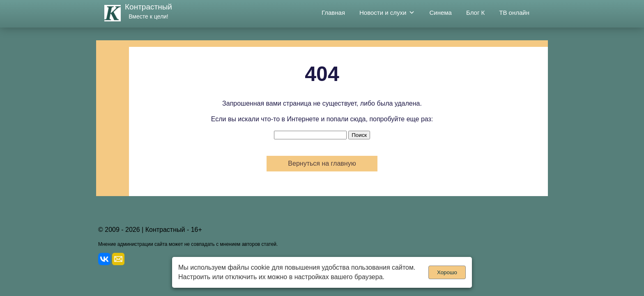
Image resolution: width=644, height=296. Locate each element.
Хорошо (447, 272)
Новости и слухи (387, 13)
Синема (440, 13)
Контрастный (148, 7)
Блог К (475, 13)
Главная (333, 13)
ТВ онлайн (514, 13)
